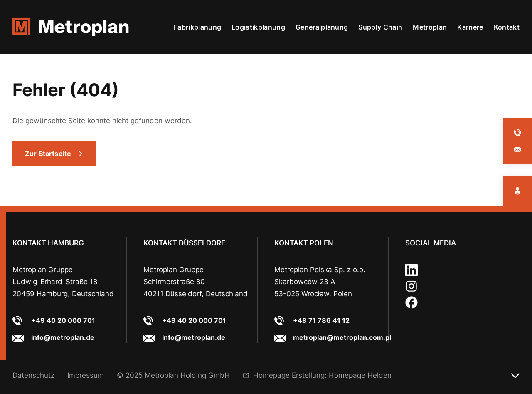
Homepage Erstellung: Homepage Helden (322, 375)
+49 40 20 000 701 (63, 320)
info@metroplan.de (63, 337)
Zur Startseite (48, 154)
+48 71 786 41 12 (321, 320)
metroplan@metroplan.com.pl (342, 337)
